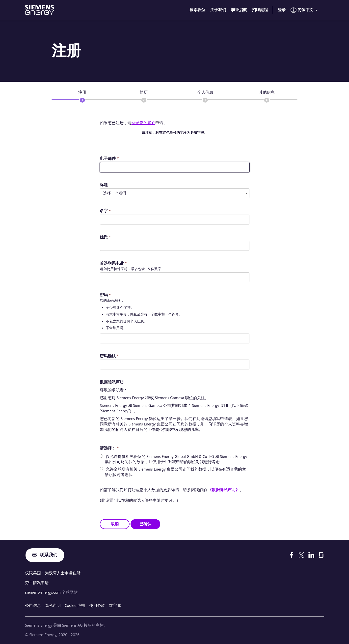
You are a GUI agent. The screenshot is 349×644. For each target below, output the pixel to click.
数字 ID (115, 604)
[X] (301, 555)
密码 (105, 294)
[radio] (101, 456)
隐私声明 (53, 604)
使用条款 (97, 604)
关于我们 (218, 10)
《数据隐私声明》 (224, 490)
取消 (115, 523)
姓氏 (105, 237)
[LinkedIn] (311, 555)
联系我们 (49, 555)
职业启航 (239, 10)
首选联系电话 (113, 263)
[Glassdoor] (321, 555)
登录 (282, 10)
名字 (105, 211)
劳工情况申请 (37, 582)
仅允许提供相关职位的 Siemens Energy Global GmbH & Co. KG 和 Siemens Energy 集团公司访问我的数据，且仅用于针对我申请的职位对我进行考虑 (176, 459)
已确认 (145, 523)
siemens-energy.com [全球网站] (43, 591)
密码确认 (109, 356)
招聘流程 (260, 10)
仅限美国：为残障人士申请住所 (53, 573)
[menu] (305, 11)
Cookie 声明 (75, 604)
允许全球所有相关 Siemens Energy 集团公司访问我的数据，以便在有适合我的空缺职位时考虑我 (175, 472)
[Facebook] (292, 555)
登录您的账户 (143, 123)
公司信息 (33, 604)
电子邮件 (109, 158)
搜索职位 (197, 10)
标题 (104, 185)
